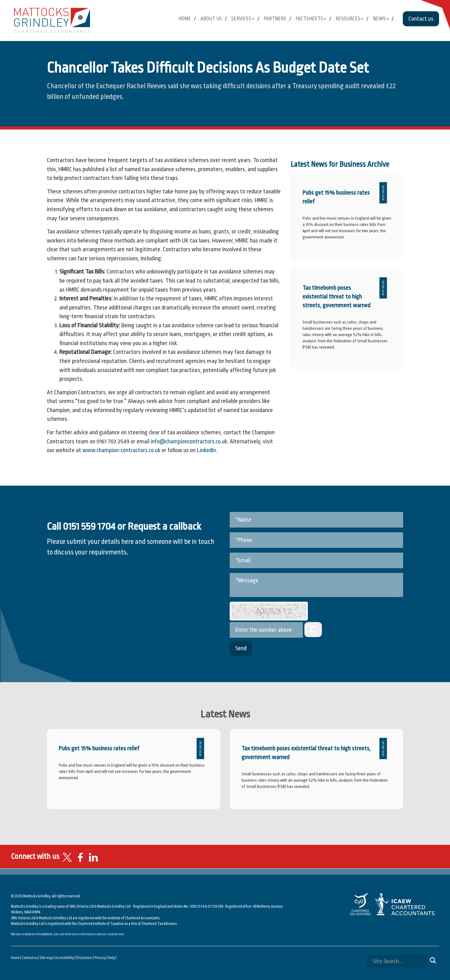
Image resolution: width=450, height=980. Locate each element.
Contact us (421, 19)
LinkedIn (206, 450)
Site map (46, 958)
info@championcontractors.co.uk (189, 442)
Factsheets (311, 19)
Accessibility (65, 958)
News (381, 19)
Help (112, 958)
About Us (211, 19)
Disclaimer (84, 958)
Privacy (100, 958)
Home (185, 19)
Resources (350, 19)
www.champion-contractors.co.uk (121, 450)
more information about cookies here (98, 934)
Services (243, 19)
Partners (275, 19)
